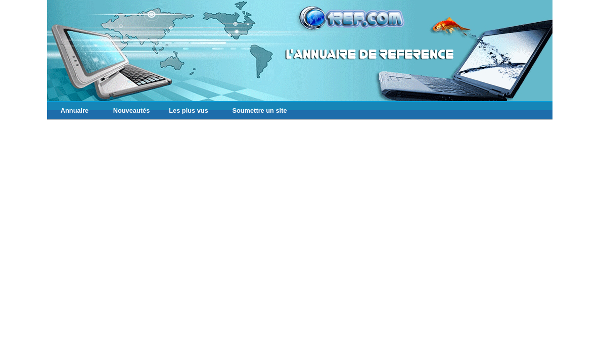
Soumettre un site (259, 110)
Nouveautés (132, 110)
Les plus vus (189, 110)
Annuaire (75, 110)
